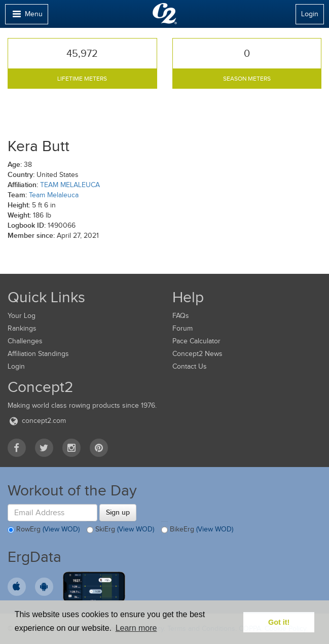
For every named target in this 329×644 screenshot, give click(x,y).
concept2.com (37, 421)
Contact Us (190, 366)
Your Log (22, 316)
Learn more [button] (136, 628)
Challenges (25, 341)
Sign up (118, 512)
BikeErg (197, 530)
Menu (26, 16)
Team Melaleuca (54, 195)
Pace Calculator (196, 341)
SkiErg (120, 530)
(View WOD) (61, 530)
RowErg (44, 530)
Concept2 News (197, 354)
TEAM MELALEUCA (70, 185)
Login (310, 14)
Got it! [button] (279, 622)
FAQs (181, 316)
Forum (182, 328)
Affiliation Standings (38, 354)
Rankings (22, 328)
